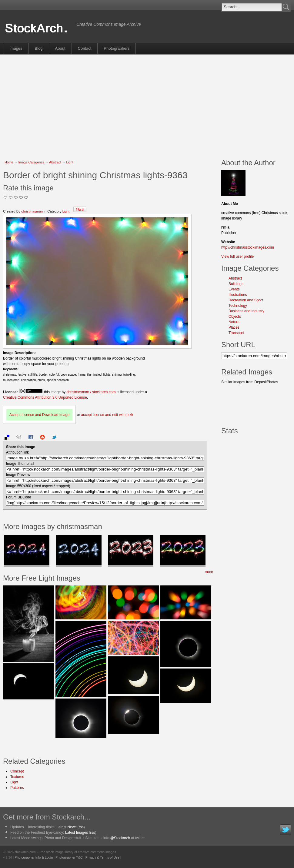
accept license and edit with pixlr (107, 415)
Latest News (66, 827)
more (209, 572)
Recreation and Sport (246, 300)
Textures (17, 777)
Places (234, 327)
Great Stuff (21, 198)
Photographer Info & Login (34, 857)
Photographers (117, 48)
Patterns (17, 788)
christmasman (32, 211)
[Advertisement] (96, 104)
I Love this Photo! (26, 198)
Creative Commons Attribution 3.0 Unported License (45, 397)
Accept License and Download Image (39, 415)
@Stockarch (120, 838)
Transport (236, 333)
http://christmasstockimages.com (248, 247)
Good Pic (16, 198)
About (60, 48)
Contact (85, 48)
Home (9, 162)
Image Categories (31, 162)
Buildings (236, 284)
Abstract (55, 162)
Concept (17, 771)
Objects (235, 317)
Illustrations (238, 295)
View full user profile (237, 256)
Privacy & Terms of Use (102, 857)
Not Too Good (6, 198)
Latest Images (77, 833)
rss (81, 827)
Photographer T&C (69, 857)
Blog (39, 48)
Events (234, 289)
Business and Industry (246, 311)
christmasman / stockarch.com (91, 392)
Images (16, 48)
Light (70, 162)
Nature (234, 322)
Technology (238, 306)
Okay (11, 198)
